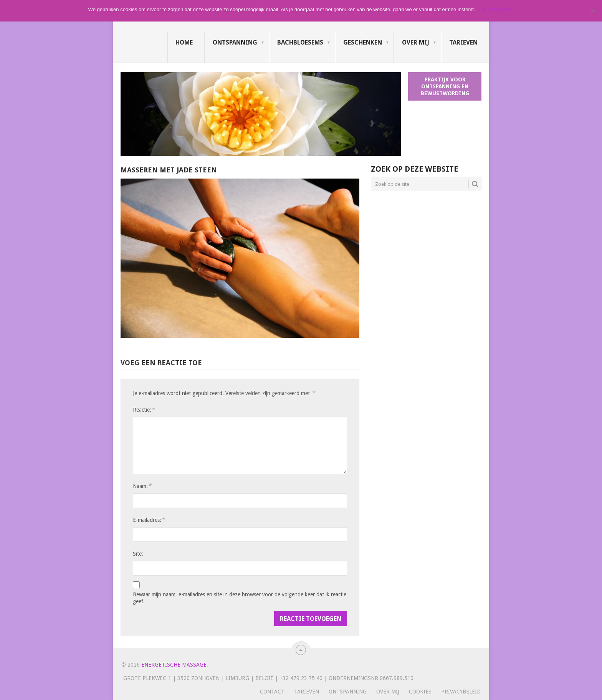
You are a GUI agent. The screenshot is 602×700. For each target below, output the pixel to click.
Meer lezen (501, 9)
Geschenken (363, 42)
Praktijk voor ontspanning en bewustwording (445, 86)
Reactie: (144, 410)
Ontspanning (235, 42)
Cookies (420, 692)
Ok (482, 9)
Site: (138, 554)
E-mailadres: (149, 520)
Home (184, 42)
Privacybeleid (461, 692)
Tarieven (463, 42)
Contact (272, 692)
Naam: (142, 486)
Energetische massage (174, 665)
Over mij (416, 42)
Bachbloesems (300, 42)
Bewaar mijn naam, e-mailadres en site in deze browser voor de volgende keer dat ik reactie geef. (240, 598)
